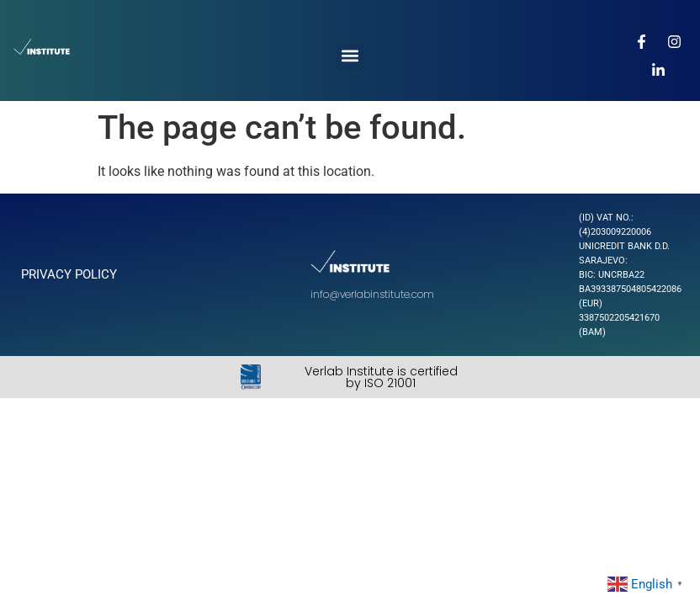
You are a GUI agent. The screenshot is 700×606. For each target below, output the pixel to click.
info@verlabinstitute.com (372, 294)
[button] (350, 56)
